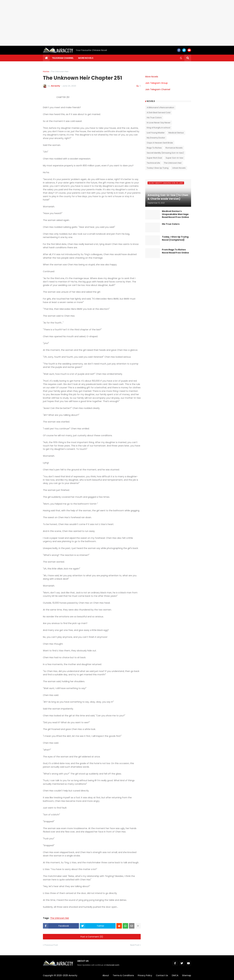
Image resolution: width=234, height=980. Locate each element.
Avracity (73, 975)
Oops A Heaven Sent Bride (160, 143)
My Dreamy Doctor (156, 138)
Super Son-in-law (175, 158)
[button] (181, 58)
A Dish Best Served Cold (159, 113)
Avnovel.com (113, 965)
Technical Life (153, 163)
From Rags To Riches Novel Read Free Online (175, 251)
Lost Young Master (156, 133)
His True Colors (154, 118)
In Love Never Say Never (159, 123)
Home (46, 71)
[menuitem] (46, 58)
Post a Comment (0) (92, 937)
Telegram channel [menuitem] (63, 58)
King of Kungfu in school (158, 128)
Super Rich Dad (154, 158)
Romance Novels (174, 148)
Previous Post (51, 945)
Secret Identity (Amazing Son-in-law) (165, 153)
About (106, 975)
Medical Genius (176, 133)
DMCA (175, 975)
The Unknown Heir (60, 71)
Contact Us (162, 975)
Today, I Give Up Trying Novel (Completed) (175, 238)
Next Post (135, 945)
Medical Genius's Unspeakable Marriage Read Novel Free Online (175, 214)
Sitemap (187, 975)
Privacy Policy (145, 975)
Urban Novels (179, 168)
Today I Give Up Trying (158, 168)
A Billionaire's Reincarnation (160, 107)
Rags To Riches (154, 148)
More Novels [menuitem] (86, 58)
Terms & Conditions (123, 975)
